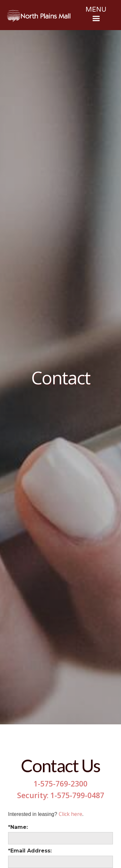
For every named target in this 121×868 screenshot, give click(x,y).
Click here (71, 814)
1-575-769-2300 (60, 784)
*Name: (18, 827)
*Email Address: (30, 851)
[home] (39, 16)
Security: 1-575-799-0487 (61, 795)
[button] (96, 15)
